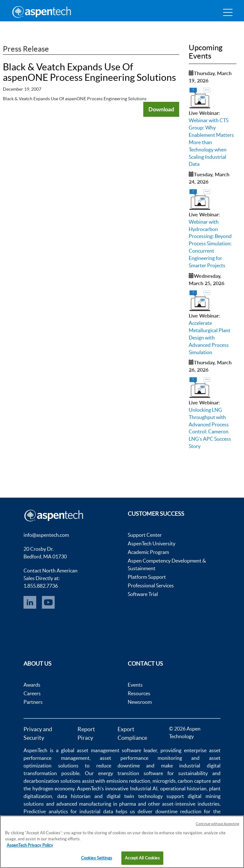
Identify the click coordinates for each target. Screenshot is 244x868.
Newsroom (140, 702)
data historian (74, 796)
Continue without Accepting (217, 824)
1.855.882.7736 (41, 586)
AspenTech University (152, 543)
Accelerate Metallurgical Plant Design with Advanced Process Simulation (210, 337)
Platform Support (147, 577)
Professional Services (151, 585)
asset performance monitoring (141, 758)
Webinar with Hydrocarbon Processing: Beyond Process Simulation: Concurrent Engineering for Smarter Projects (210, 244)
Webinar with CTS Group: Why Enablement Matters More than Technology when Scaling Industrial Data (211, 142)
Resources (139, 693)
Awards (32, 685)
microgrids (164, 781)
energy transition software (131, 773)
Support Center (145, 535)
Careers (32, 693)
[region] (122, 842)
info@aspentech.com (46, 535)
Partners (33, 702)
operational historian (183, 788)
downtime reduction (178, 811)
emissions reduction (129, 781)
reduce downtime (118, 766)
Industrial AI (144, 788)
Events (135, 685)
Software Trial (143, 594)
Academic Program (148, 552)
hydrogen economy (53, 788)
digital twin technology (135, 796)
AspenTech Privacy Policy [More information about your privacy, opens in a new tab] (30, 845)
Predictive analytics (46, 811)
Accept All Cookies (142, 858)
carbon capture (194, 781)
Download (161, 109)
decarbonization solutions (52, 781)
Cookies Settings (97, 858)
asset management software (109, 750)
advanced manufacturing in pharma (96, 804)
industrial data (96, 811)
